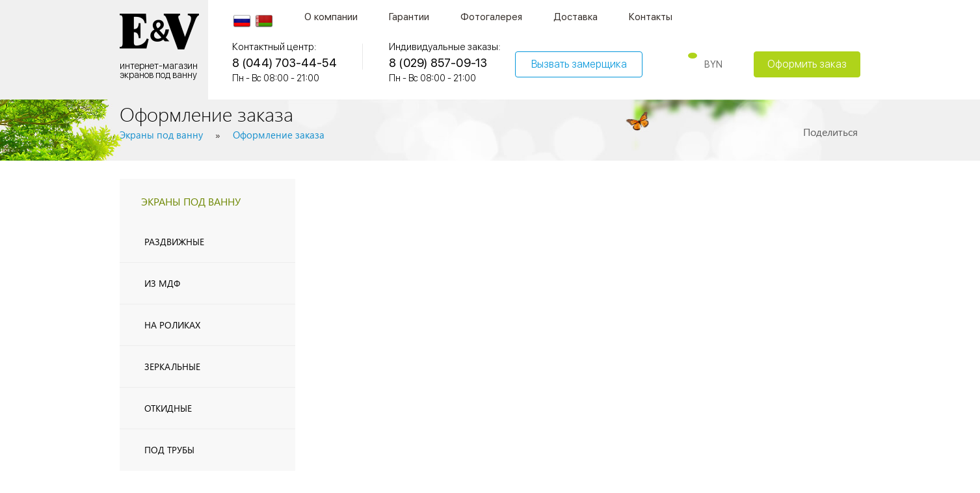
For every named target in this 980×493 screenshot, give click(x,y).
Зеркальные (172, 366)
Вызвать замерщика (579, 64)
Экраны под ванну (161, 135)
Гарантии (409, 17)
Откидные (168, 408)
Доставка (576, 17)
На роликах (172, 325)
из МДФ (162, 283)
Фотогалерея (491, 17)
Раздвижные (174, 242)
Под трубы (169, 450)
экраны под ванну (191, 201)
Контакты (651, 17)
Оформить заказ (807, 64)
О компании (331, 17)
